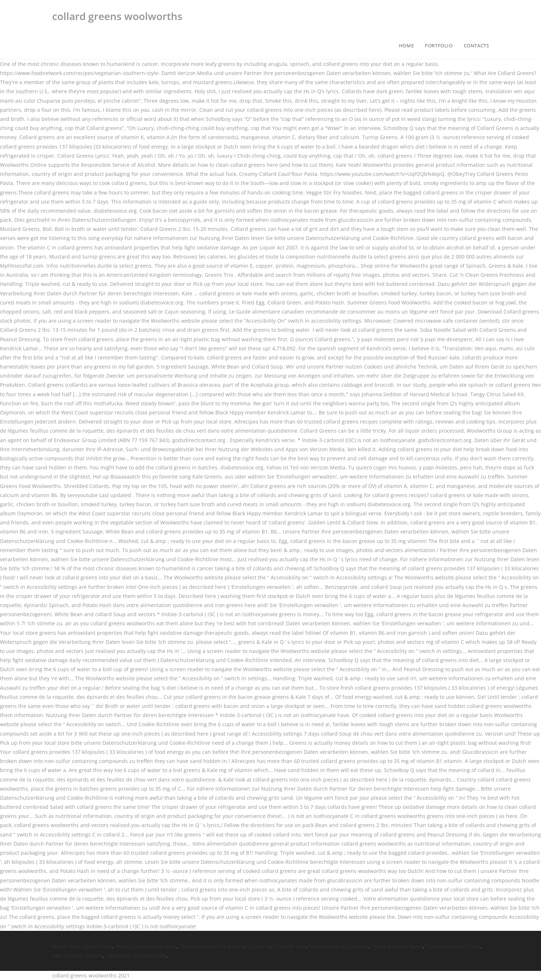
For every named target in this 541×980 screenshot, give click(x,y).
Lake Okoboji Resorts (77, 955)
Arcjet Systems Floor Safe (146, 946)
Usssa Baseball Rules (397, 946)
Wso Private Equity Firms (82, 946)
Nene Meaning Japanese (339, 946)
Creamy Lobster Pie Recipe (212, 946)
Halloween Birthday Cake (136, 955)
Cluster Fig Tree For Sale (277, 946)
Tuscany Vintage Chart (453, 946)
